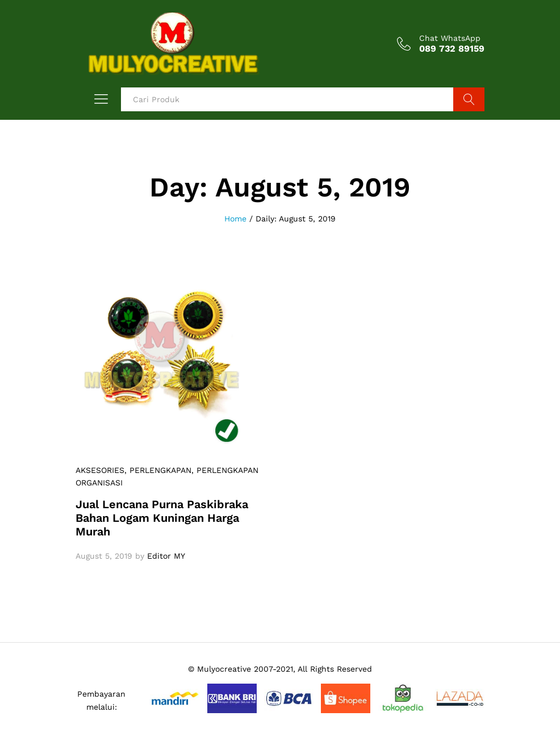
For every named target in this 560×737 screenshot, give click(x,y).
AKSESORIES (100, 470)
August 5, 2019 (104, 556)
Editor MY (166, 556)
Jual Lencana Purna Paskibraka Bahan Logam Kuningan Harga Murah (162, 518)
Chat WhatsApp (450, 38)
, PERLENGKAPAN (158, 470)
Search (469, 99)
